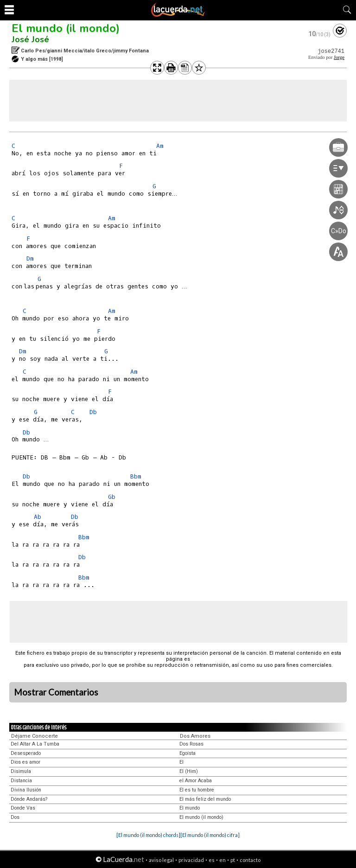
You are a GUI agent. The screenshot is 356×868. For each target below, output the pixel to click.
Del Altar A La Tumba (35, 744)
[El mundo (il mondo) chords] (148, 835)
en (222, 860)
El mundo (190, 808)
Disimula (21, 771)
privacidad (191, 860)
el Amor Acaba (196, 781)
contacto (250, 860)
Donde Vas (23, 808)
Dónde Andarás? (29, 799)
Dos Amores (195, 736)
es (212, 860)
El (181, 762)
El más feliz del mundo (205, 799)
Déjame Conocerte (35, 736)
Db (93, 412)
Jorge (339, 57)
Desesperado (26, 753)
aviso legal (161, 860)
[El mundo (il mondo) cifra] (210, 835)
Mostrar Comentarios (56, 692)
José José (30, 39)
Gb (112, 497)
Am (160, 146)
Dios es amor (25, 762)
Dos (15, 817)
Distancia (21, 781)
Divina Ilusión (26, 790)
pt (233, 860)
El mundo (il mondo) (66, 28)
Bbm (136, 476)
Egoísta (188, 753)
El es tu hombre (197, 790)
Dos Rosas (191, 744)
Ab (38, 517)
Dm (30, 258)
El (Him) (189, 771)
